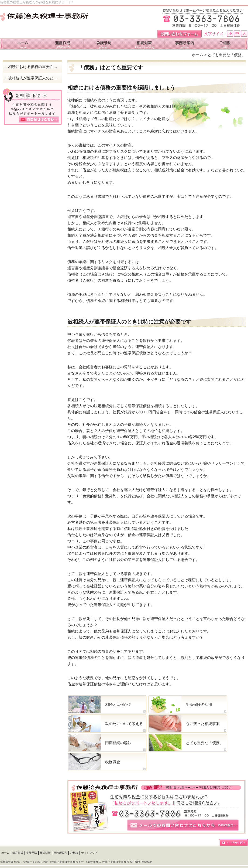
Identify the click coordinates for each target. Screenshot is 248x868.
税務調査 (113, 762)
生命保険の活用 (199, 704)
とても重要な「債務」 (205, 743)
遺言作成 (18, 853)
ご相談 (74, 853)
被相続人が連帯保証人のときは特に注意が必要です (34, 78)
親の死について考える (124, 724)
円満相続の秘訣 (118, 743)
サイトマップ (89, 853)
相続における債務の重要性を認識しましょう (34, 67)
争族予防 (32, 853)
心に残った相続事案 (203, 724)
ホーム (198, 55)
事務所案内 (60, 853)
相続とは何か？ (118, 704)
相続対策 (45, 853)
